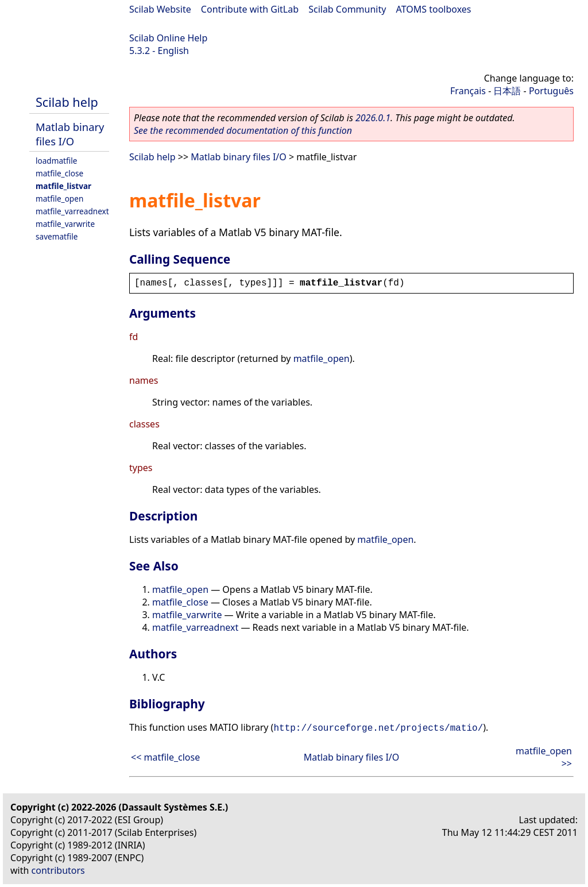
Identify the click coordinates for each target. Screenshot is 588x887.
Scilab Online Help (168, 38)
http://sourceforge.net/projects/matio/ (378, 728)
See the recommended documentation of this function (243, 130)
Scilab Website (160, 9)
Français (468, 91)
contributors (58, 870)
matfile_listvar (63, 186)
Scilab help (67, 102)
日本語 (507, 91)
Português (551, 91)
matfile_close (59, 173)
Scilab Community (347, 9)
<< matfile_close (165, 757)
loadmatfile (56, 161)
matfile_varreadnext (72, 211)
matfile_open (59, 198)
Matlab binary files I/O (70, 134)
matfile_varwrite (65, 224)
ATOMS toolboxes (434, 9)
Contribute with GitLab (250, 9)
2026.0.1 (373, 118)
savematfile (57, 236)
